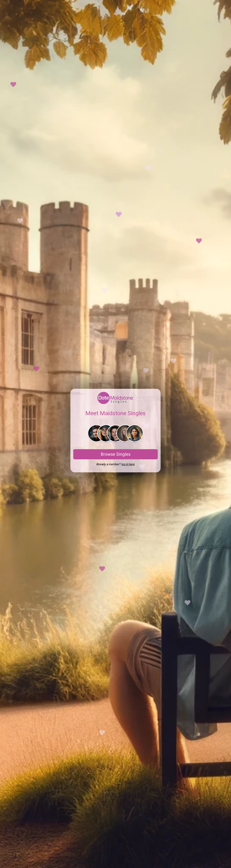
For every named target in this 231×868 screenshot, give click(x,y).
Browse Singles (116, 454)
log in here (128, 464)
